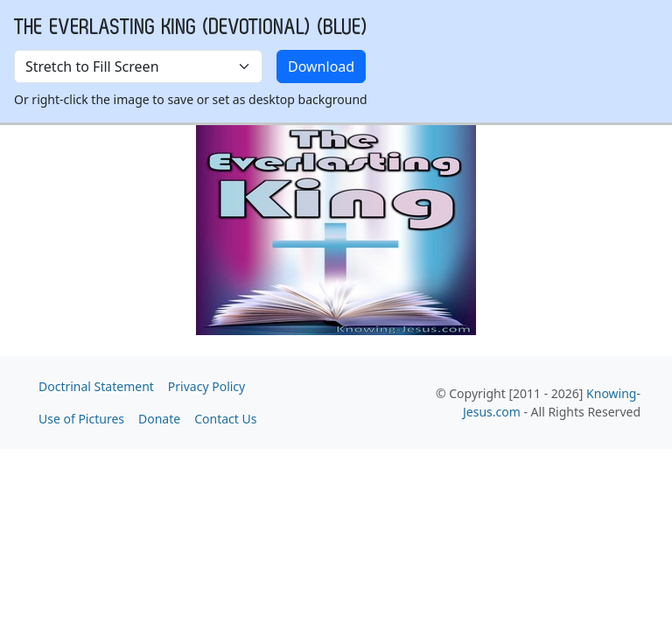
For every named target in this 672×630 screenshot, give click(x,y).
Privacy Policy (206, 386)
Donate (159, 419)
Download (321, 66)
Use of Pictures (81, 419)
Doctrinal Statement (96, 386)
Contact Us (225, 419)
